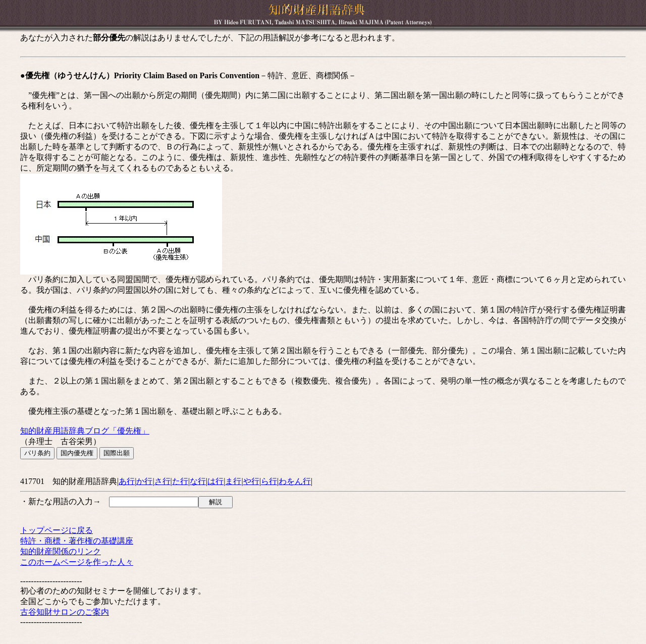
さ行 (163, 481)
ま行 (233, 481)
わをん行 (295, 481)
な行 (198, 481)
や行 (251, 481)
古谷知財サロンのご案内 (65, 612)
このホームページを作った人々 (77, 562)
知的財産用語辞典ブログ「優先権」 (85, 431)
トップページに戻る (57, 530)
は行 (216, 481)
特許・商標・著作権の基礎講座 (77, 541)
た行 (180, 481)
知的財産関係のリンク (61, 551)
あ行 (127, 481)
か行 (144, 481)
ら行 (269, 481)
